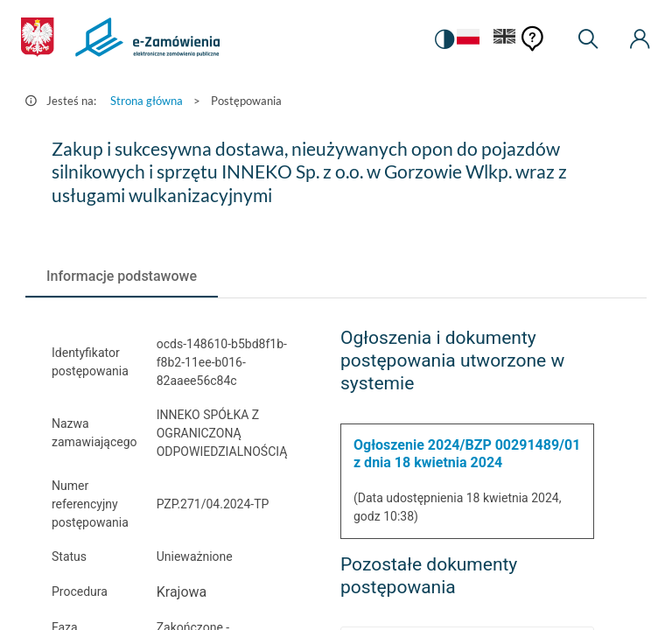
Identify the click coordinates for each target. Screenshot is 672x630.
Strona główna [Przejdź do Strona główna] (147, 101)
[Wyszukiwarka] (588, 39)
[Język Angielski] (505, 40)
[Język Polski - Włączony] (468, 40)
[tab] (122, 276)
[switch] (444, 39)
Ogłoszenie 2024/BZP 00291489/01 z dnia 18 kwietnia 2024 (467, 454)
